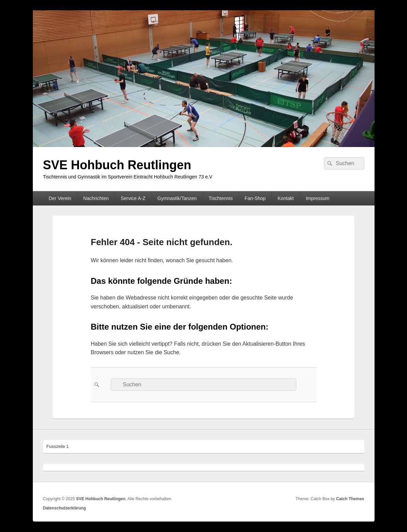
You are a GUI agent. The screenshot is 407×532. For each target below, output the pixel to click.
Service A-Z (133, 198)
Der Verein (60, 198)
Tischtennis (221, 198)
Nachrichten (96, 198)
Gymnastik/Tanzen (177, 198)
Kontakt (286, 198)
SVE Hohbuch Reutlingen (117, 165)
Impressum (318, 198)
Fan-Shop (255, 198)
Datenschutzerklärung (65, 508)
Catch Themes (350, 499)
